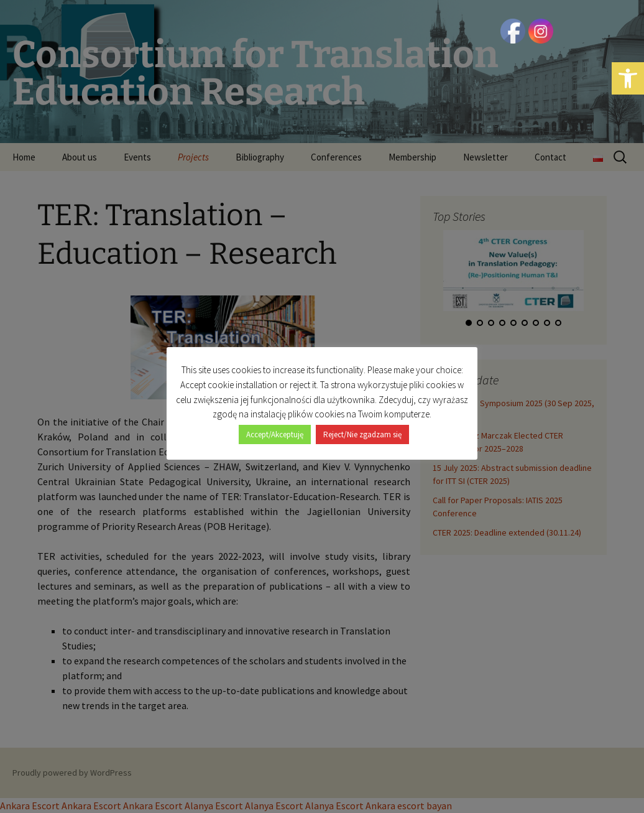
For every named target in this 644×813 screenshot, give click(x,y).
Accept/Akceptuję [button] (275, 428)
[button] (628, 78)
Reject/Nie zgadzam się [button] (362, 428)
